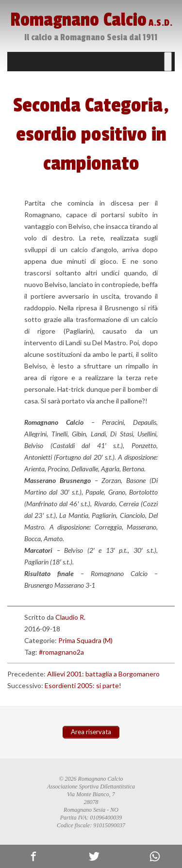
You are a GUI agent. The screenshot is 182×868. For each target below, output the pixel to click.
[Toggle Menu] (168, 62)
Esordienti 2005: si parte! (83, 685)
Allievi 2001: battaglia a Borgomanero (103, 674)
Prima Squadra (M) (85, 640)
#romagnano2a (61, 652)
